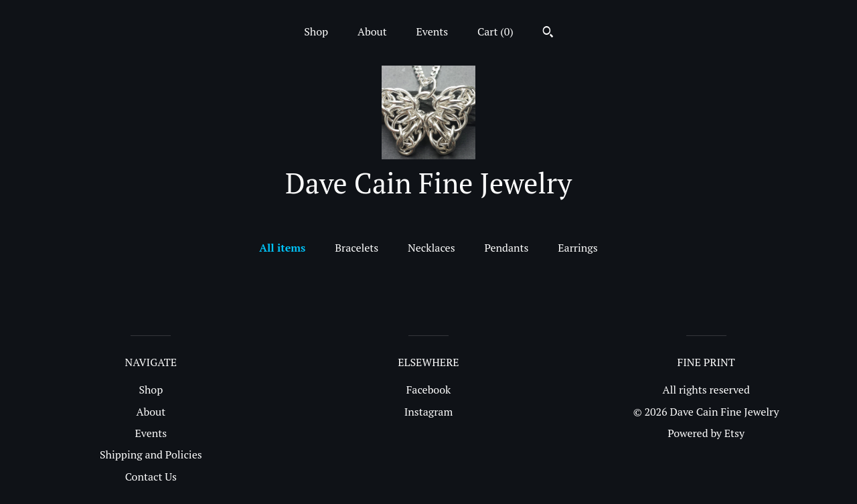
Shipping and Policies (151, 454)
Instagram (429, 412)
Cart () (495, 31)
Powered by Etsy (706, 433)
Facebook (429, 390)
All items (282, 248)
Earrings (577, 248)
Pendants (506, 248)
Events (433, 31)
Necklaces (432, 248)
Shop (316, 31)
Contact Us (151, 477)
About (372, 31)
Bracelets (357, 248)
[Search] (548, 33)
